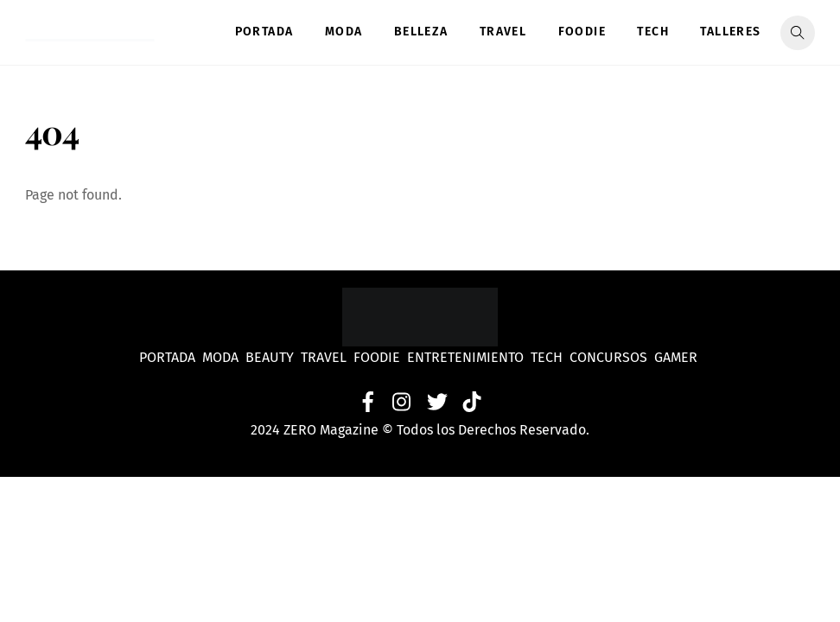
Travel (503, 32)
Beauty (273, 357)
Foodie (582, 32)
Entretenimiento (465, 357)
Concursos (610, 357)
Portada (264, 32)
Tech (653, 32)
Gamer (678, 357)
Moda (344, 32)
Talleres (730, 32)
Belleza (421, 32)
